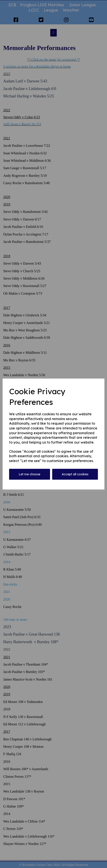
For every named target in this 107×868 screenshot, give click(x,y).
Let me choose (29, 474)
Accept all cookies (75, 474)
